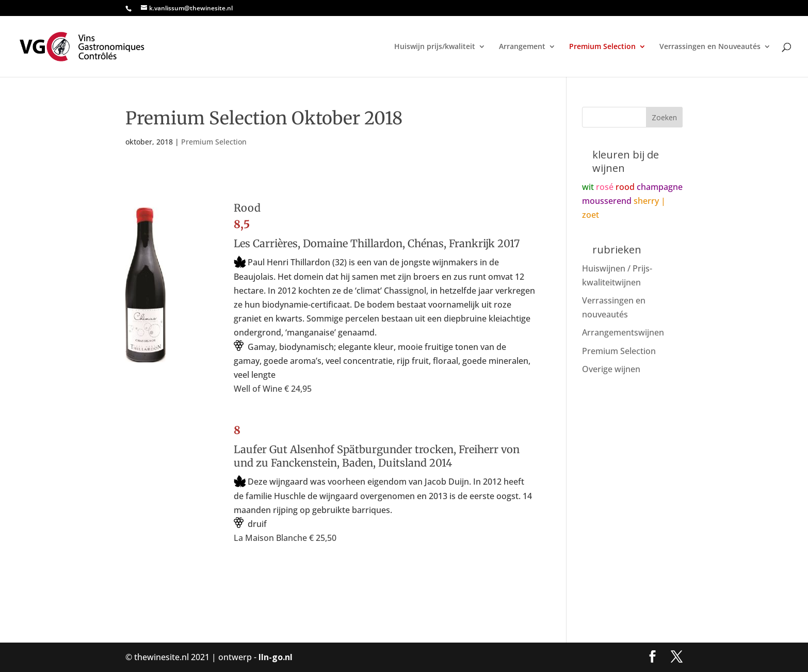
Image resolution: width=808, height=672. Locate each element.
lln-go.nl (276, 657)
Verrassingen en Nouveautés (710, 47)
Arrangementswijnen (623, 332)
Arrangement (522, 47)
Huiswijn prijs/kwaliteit (435, 47)
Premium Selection (602, 47)
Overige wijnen (611, 369)
